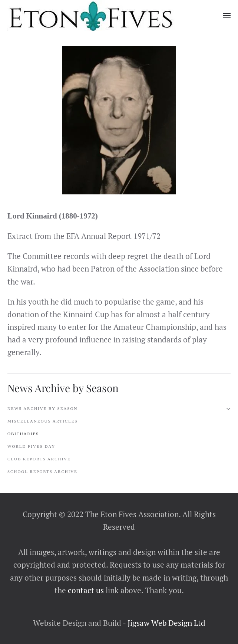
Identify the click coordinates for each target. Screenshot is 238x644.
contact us (85, 590)
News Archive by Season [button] (119, 409)
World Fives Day (31, 446)
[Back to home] (91, 16)
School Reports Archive (42, 471)
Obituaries (23, 434)
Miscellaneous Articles (43, 421)
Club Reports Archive (39, 459)
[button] (227, 16)
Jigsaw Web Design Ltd (166, 623)
